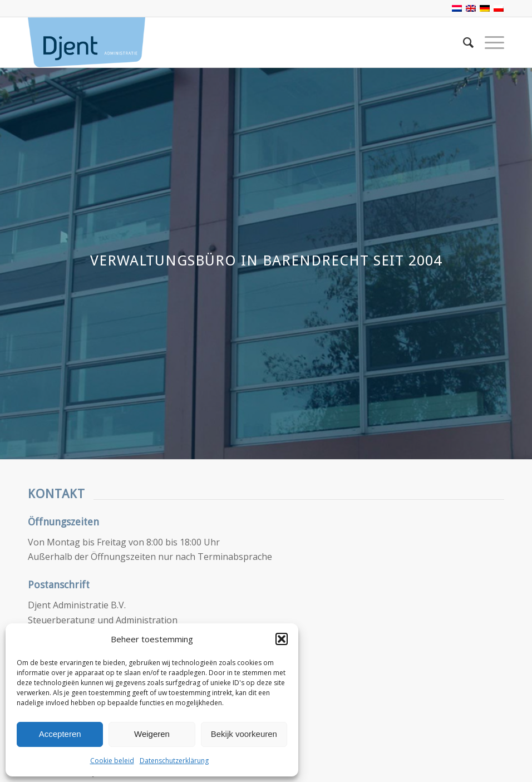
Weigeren (152, 734)
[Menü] (489, 42)
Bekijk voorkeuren (244, 734)
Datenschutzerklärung (174, 761)
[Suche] (463, 42)
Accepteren (60, 734)
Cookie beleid (112, 761)
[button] (282, 639)
